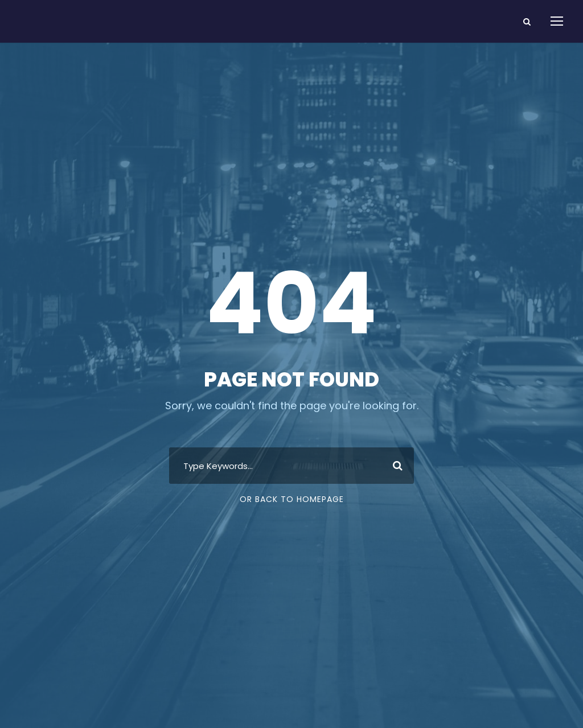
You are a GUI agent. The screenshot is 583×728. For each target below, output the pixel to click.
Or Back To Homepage (292, 499)
